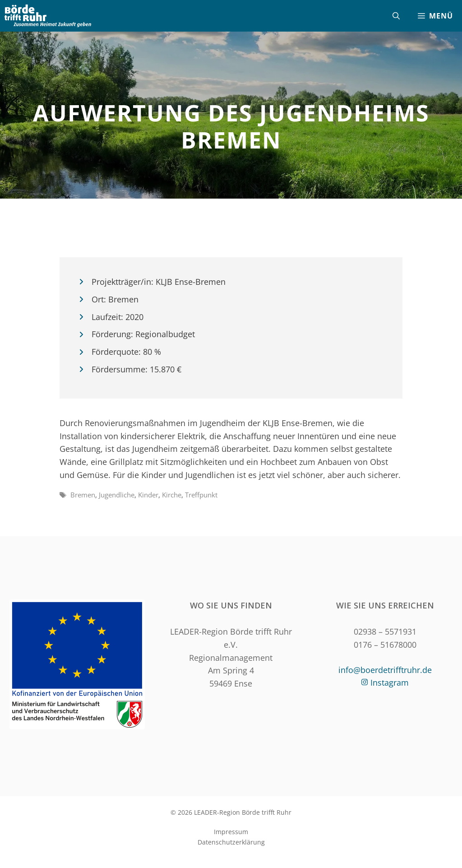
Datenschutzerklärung (231, 842)
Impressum (231, 832)
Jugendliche (117, 495)
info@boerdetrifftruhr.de (385, 670)
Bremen (83, 495)
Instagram (390, 682)
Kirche (172, 495)
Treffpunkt (201, 495)
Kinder (148, 495)
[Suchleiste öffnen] (396, 16)
